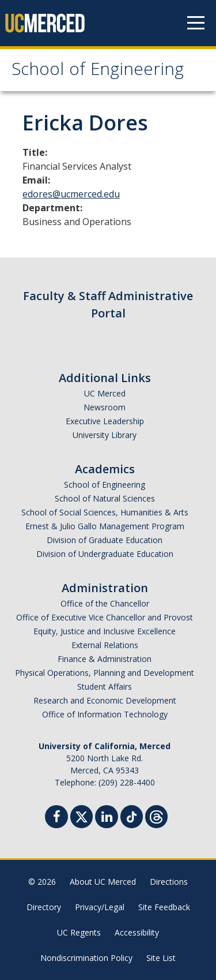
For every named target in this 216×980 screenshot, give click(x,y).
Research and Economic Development (105, 700)
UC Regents (79, 932)
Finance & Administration (105, 659)
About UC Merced (103, 882)
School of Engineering (98, 71)
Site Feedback (164, 907)
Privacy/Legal (100, 907)
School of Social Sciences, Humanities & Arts (105, 512)
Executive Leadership (105, 421)
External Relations (105, 645)
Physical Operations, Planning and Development (105, 673)
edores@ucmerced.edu (71, 194)
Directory (44, 907)
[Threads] (156, 815)
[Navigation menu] (196, 23)
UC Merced (105, 393)
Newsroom (105, 407)
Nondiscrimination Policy (86, 958)
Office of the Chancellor (105, 603)
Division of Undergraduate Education (105, 554)
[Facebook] (56, 818)
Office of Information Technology (105, 714)
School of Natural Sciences (105, 498)
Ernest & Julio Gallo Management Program (105, 526)
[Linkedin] (107, 818)
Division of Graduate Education (105, 540)
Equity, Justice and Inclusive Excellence (105, 631)
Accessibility (137, 932)
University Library (105, 435)
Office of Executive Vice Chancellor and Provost (105, 617)
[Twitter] (82, 815)
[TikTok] (132, 815)
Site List (161, 958)
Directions (169, 882)
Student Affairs (105, 687)
